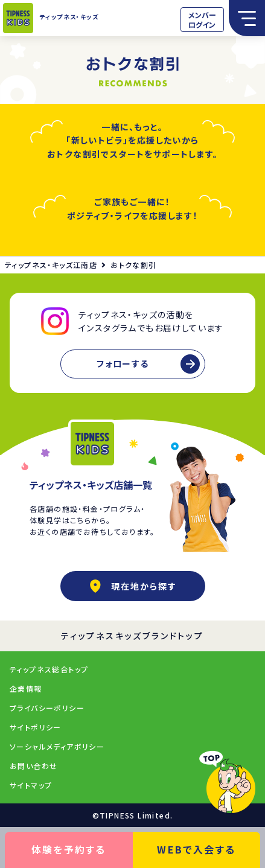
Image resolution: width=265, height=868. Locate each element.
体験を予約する (69, 849)
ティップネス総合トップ (49, 669)
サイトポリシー (36, 727)
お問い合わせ (34, 766)
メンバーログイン (202, 20)
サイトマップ (31, 785)
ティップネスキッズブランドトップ (132, 636)
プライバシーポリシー (47, 708)
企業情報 (26, 688)
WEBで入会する (196, 849)
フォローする (123, 363)
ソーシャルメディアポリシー (57, 746)
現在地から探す (133, 586)
